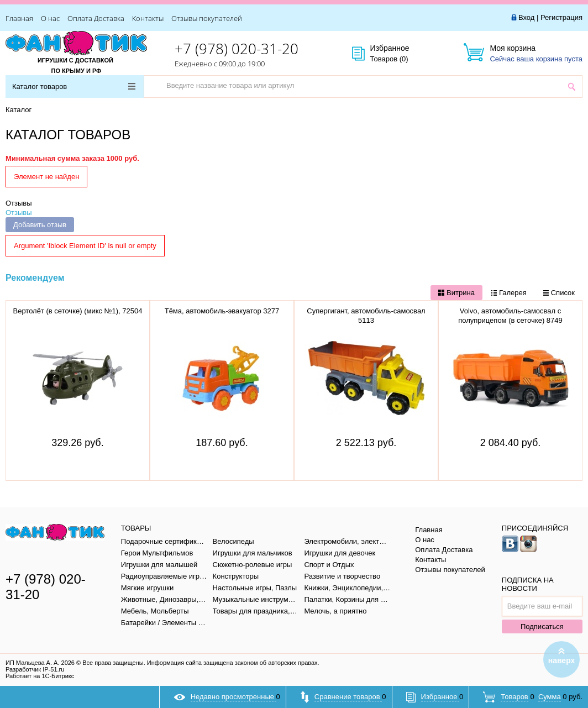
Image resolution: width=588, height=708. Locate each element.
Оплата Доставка (96, 18)
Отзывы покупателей (207, 18)
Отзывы (19, 203)
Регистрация (561, 17)
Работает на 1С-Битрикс (40, 676)
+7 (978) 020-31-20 (237, 49)
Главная (19, 18)
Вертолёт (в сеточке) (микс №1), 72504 (77, 311)
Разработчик (35, 669)
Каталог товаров (74, 86)
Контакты (148, 18)
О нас (50, 18)
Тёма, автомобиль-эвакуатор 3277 (222, 311)
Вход (526, 17)
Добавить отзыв (40, 225)
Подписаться (542, 626)
